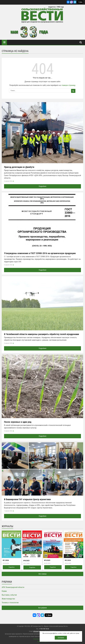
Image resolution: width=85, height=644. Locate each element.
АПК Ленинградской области (13, 587)
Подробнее (43, 186)
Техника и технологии (10, 603)
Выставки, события (9, 595)
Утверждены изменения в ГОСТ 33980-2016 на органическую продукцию (40, 253)
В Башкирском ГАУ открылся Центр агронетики (27, 499)
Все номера (43, 574)
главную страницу (68, 85)
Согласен (61, 638)
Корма (4, 591)
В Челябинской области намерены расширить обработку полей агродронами (42, 334)
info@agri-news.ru (38, 631)
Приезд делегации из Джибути (19, 167)
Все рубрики (43, 608)
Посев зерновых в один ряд (18, 422)
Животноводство (8, 599)
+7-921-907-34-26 (44, 629)
